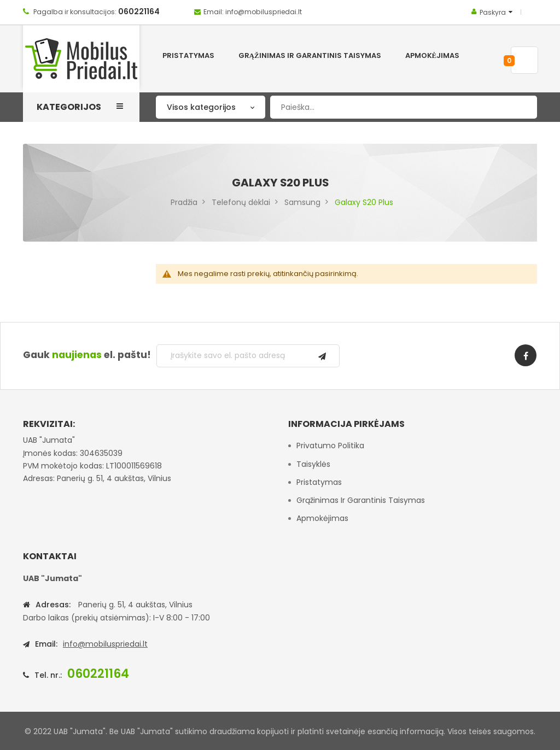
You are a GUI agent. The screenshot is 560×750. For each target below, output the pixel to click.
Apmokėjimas (322, 518)
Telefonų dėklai (241, 202)
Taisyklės (313, 464)
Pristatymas (319, 482)
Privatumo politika (330, 446)
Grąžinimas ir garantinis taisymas (361, 500)
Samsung (302, 202)
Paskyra (493, 12)
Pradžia (184, 202)
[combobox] (404, 107)
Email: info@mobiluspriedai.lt (253, 12)
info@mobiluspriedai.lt (105, 644)
